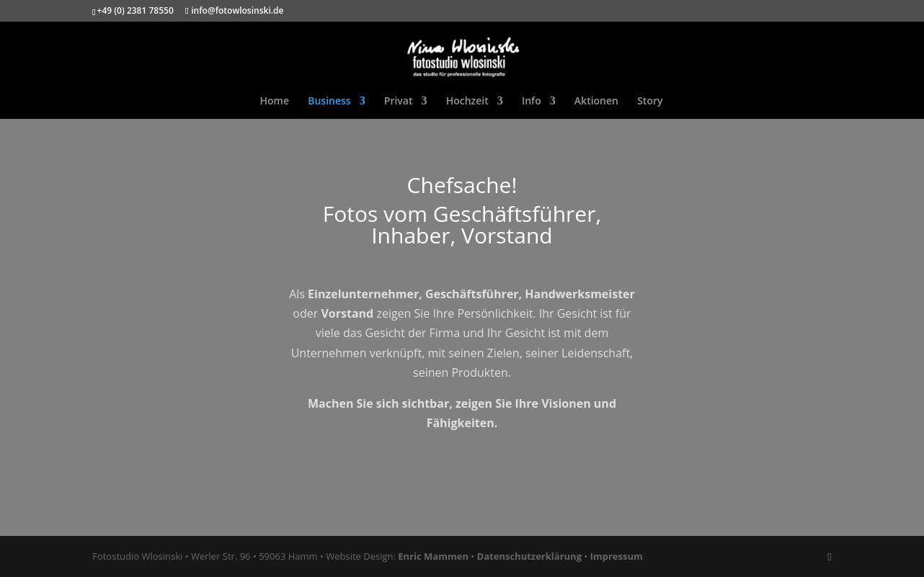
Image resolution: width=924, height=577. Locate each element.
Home (275, 102)
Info (532, 102)
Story (650, 102)
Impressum (617, 556)
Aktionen (596, 102)
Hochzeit (467, 102)
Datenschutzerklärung (529, 556)
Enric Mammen (433, 556)
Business (329, 102)
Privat (399, 102)
